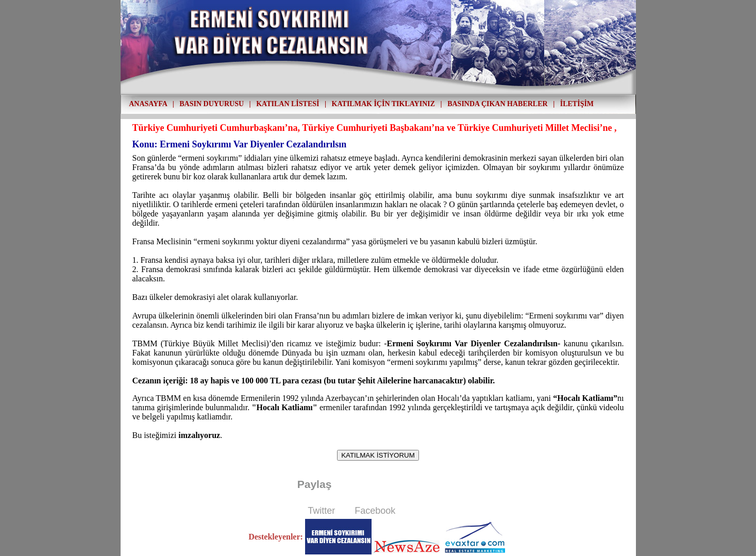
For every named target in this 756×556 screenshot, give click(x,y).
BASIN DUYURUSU (212, 104)
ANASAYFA (148, 104)
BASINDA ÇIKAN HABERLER (497, 104)
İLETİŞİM (577, 104)
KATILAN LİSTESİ (288, 104)
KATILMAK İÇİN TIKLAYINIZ (383, 104)
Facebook (375, 511)
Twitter (321, 511)
